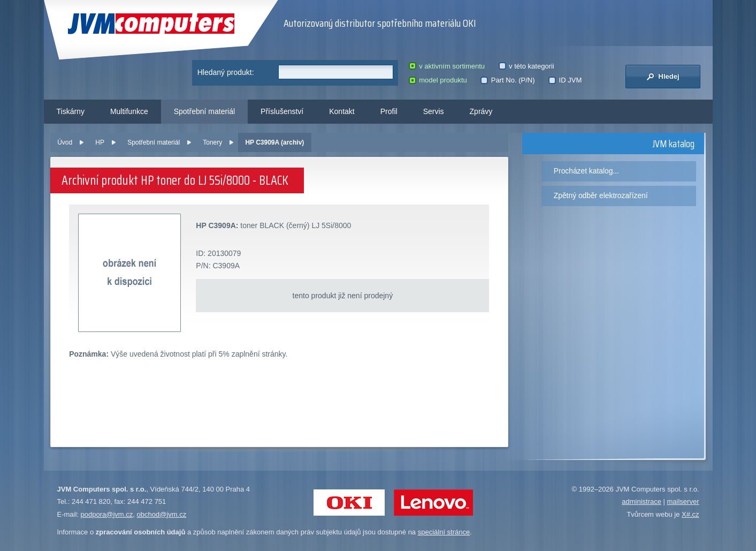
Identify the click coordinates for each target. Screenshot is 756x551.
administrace (642, 501)
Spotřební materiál (204, 111)
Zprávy (481, 111)
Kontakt (342, 111)
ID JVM (565, 80)
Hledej (663, 77)
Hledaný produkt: (226, 72)
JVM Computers (151, 24)
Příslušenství (282, 111)
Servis (434, 111)
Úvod (65, 142)
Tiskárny (71, 111)
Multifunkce (129, 111)
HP (100, 142)
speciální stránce (444, 532)
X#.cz (690, 514)
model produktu (438, 80)
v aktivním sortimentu (447, 66)
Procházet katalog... (586, 171)
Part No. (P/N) (507, 80)
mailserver (683, 501)
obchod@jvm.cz (162, 514)
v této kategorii (526, 66)
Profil (389, 111)
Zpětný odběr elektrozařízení (601, 195)
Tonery (212, 142)
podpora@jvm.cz (107, 514)
